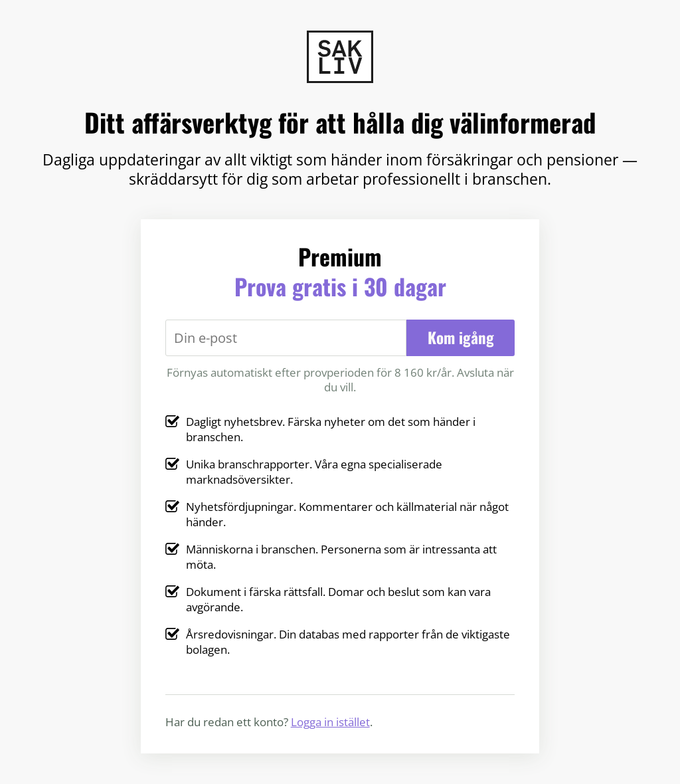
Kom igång (461, 338)
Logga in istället (330, 722)
